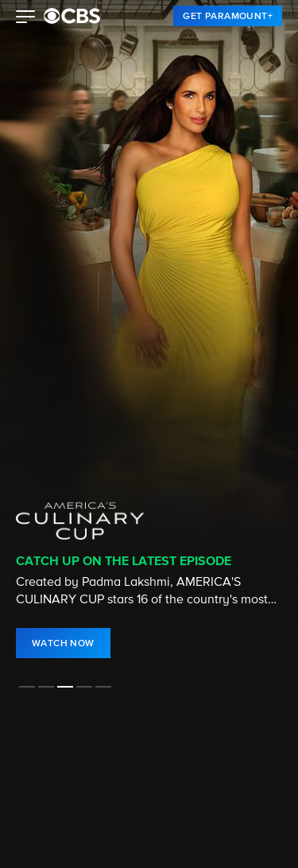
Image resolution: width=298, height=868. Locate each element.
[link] (228, 16)
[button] (26, 18)
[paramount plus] (72, 16)
